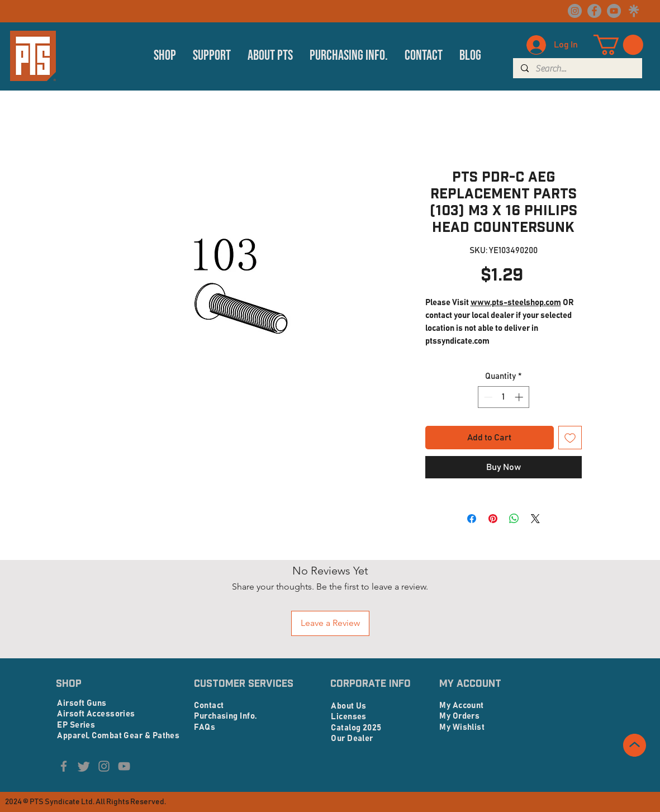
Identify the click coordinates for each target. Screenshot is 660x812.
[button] (165, 56)
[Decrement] (487, 397)
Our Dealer (352, 739)
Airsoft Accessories (96, 714)
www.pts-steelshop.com (516, 303)
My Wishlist (462, 727)
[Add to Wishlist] (570, 438)
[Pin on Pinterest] (493, 519)
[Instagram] (575, 11)
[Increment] (520, 397)
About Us (349, 706)
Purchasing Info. (225, 716)
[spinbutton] (503, 397)
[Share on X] (535, 519)
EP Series (76, 725)
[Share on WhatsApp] (514, 519)
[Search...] (577, 69)
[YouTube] (614, 11)
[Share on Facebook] (472, 519)
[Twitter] (84, 766)
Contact (209, 706)
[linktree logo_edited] (633, 11)
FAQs (205, 727)
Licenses (349, 717)
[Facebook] (594, 11)
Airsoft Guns (82, 703)
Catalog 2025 (356, 728)
